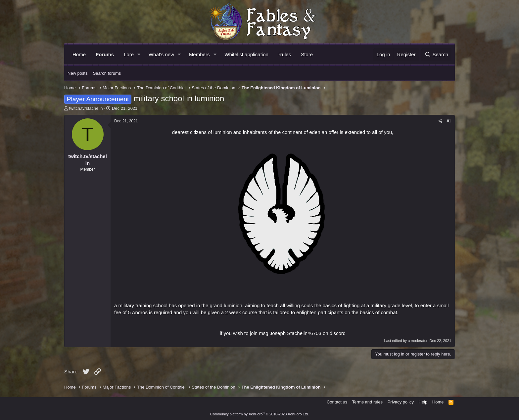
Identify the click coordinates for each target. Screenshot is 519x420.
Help (423, 402)
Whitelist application (246, 54)
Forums (105, 54)
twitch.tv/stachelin (86, 108)
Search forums (107, 73)
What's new (161, 54)
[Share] (440, 121)
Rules (285, 54)
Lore (129, 54)
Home (79, 54)
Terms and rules (367, 402)
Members (199, 54)
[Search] (436, 54)
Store (307, 54)
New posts (78, 73)
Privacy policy (401, 402)
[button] (139, 54)
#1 (449, 121)
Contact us (337, 402)
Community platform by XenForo (259, 414)
